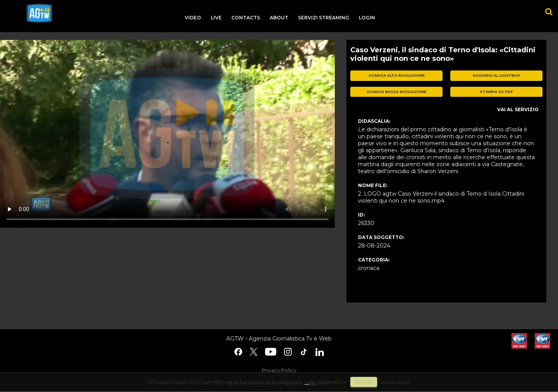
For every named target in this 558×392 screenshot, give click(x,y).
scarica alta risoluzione (397, 75)
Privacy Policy (279, 370)
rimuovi (364, 382)
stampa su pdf (496, 92)
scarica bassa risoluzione (396, 92)
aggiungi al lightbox (496, 75)
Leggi (310, 382)
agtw (39, 13)
